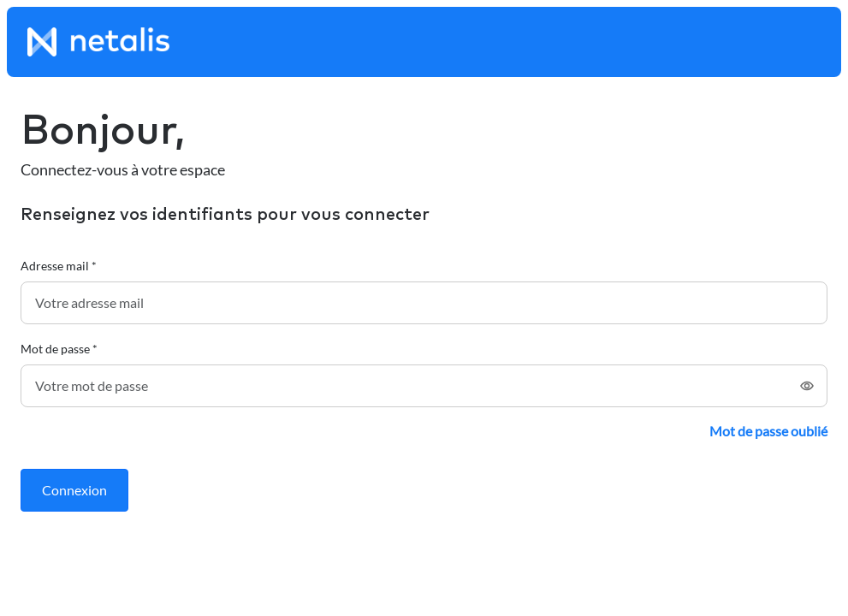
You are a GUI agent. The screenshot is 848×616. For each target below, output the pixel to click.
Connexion (74, 490)
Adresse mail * (59, 266)
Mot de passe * (59, 349)
